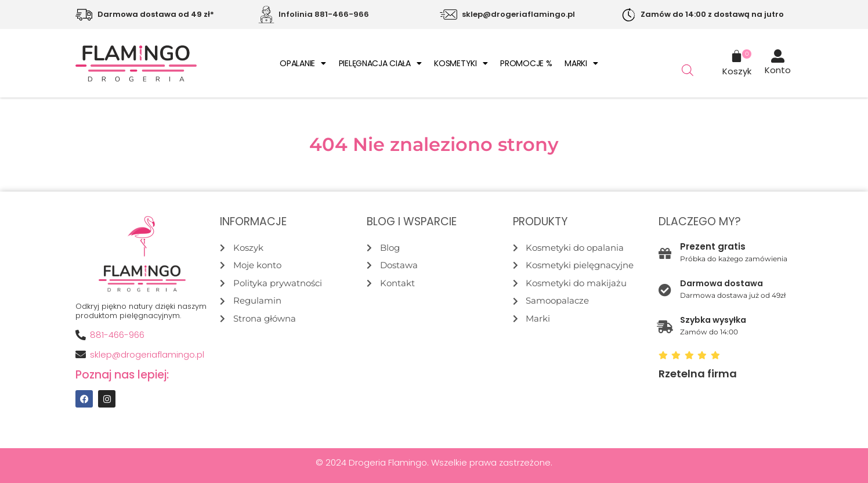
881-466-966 (117, 335)
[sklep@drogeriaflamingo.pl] (449, 15)
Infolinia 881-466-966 (324, 14)
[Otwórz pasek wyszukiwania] (688, 70)
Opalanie (303, 63)
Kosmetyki (461, 63)
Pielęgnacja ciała (380, 63)
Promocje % (526, 63)
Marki (581, 63)
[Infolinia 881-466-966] (266, 15)
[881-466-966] (81, 335)
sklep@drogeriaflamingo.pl (518, 14)
